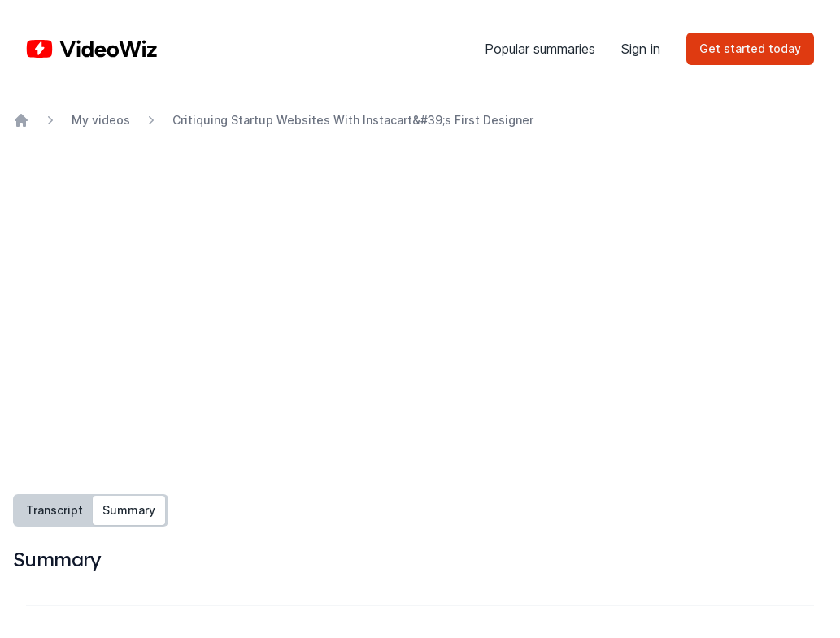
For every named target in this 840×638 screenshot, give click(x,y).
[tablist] (91, 510)
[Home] (91, 49)
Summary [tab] (129, 510)
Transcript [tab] (54, 510)
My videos (101, 120)
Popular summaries (540, 49)
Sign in (641, 49)
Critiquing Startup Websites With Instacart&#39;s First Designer (353, 120)
